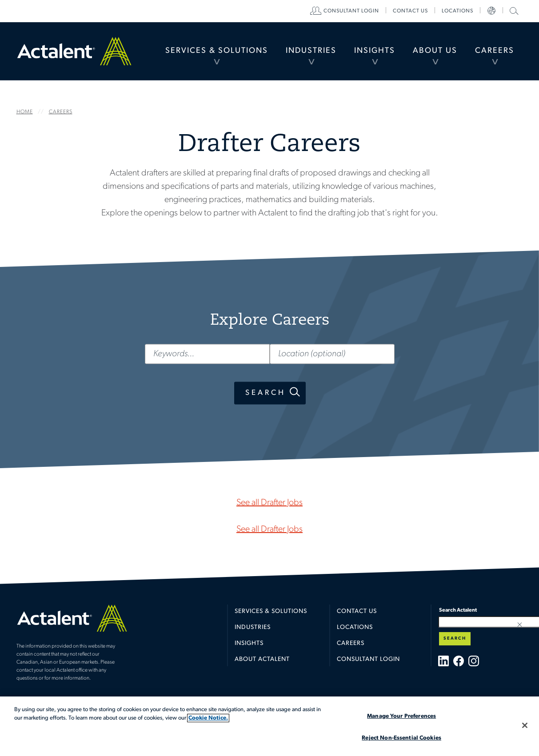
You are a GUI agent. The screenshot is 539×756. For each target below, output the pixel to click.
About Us (435, 51)
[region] (269, 726)
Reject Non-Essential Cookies (401, 738)
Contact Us (357, 611)
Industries (311, 51)
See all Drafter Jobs (269, 503)
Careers (495, 51)
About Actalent (262, 659)
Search (265, 393)
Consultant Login (351, 11)
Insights (375, 51)
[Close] (525, 725)
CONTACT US (410, 11)
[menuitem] (217, 51)
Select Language (491, 11)
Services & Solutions (217, 51)
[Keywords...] (207, 354)
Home (74, 51)
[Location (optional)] (332, 354)
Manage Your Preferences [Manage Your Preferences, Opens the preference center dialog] (401, 716)
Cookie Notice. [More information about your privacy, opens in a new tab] (208, 718)
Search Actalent (513, 10)
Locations (457, 11)
